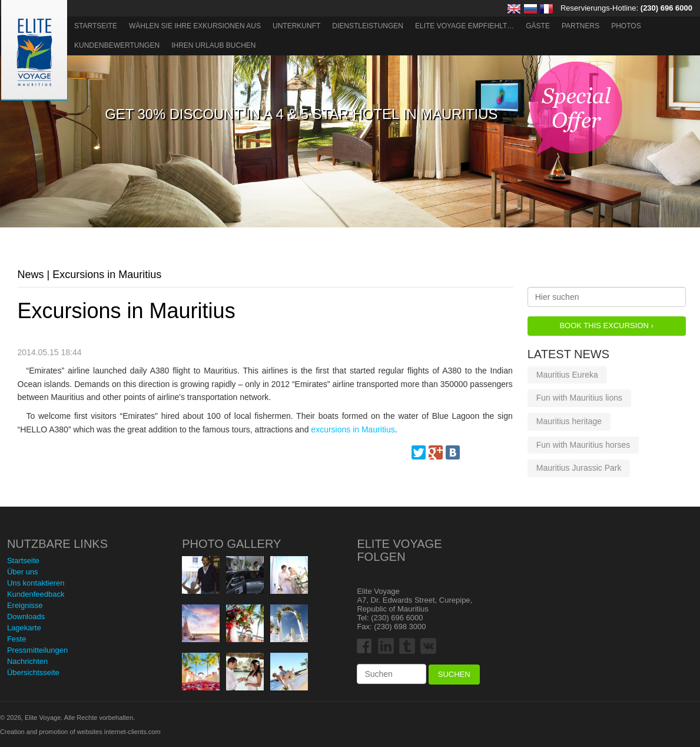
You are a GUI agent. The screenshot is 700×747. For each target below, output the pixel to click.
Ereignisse (25, 605)
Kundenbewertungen (117, 45)
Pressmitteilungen (37, 650)
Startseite (96, 26)
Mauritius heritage (569, 421)
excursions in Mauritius (353, 429)
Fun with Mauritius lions (579, 398)
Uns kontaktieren (36, 583)
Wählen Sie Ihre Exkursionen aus (195, 26)
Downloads (26, 617)
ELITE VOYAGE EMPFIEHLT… (465, 26)
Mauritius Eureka (567, 375)
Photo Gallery (231, 544)
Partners (580, 26)
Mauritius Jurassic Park (579, 468)
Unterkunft (296, 26)
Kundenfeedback (36, 594)
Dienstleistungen (368, 26)
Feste (17, 639)
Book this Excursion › (606, 325)
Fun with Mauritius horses (583, 445)
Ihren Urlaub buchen (213, 45)
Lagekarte (24, 628)
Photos (626, 26)
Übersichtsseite (33, 672)
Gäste (538, 26)
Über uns (23, 572)
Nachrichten (27, 661)
